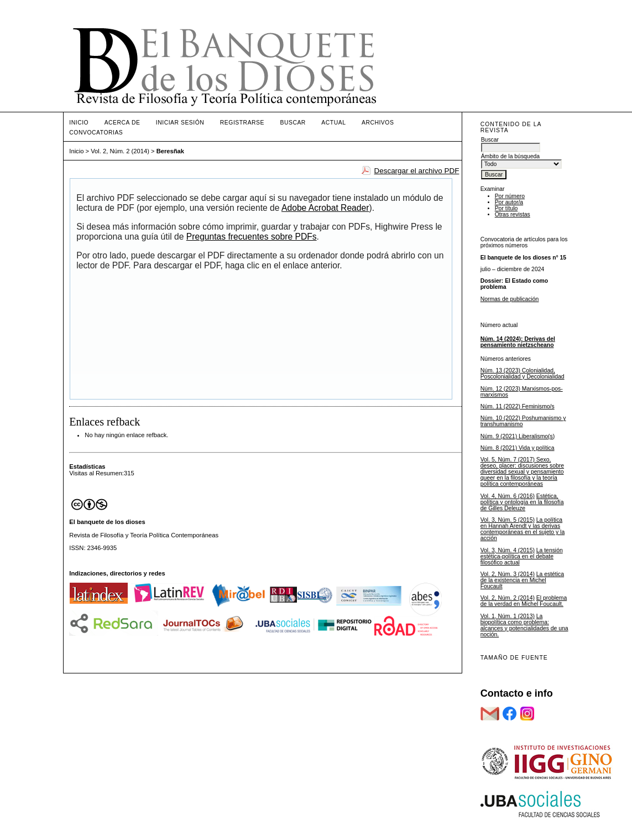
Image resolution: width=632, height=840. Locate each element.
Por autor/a (509, 202)
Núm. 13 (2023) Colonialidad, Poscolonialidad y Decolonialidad (523, 374)
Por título (506, 208)
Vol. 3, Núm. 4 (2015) (508, 550)
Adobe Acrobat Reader (325, 208)
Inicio (79, 123)
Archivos (378, 123)
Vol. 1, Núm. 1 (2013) (508, 616)
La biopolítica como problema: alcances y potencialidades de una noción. (524, 625)
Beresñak (170, 151)
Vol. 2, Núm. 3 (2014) (508, 574)
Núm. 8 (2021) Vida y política (518, 448)
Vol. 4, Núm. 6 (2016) (508, 496)
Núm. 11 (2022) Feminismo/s (518, 406)
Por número (510, 196)
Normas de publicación (510, 299)
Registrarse (242, 123)
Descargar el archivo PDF (417, 171)
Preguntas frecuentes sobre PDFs (252, 237)
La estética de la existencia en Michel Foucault (522, 580)
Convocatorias (96, 133)
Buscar (293, 123)
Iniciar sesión (180, 123)
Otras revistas (513, 214)
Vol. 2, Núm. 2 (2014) (508, 598)
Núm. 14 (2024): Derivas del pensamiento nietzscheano (518, 342)
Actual (333, 123)
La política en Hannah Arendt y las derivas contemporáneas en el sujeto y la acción (523, 529)
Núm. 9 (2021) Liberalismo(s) (518, 436)
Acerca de (122, 123)
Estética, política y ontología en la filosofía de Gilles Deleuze (522, 502)
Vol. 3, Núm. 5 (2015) (508, 520)
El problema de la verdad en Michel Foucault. (524, 601)
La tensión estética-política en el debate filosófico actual (522, 556)
